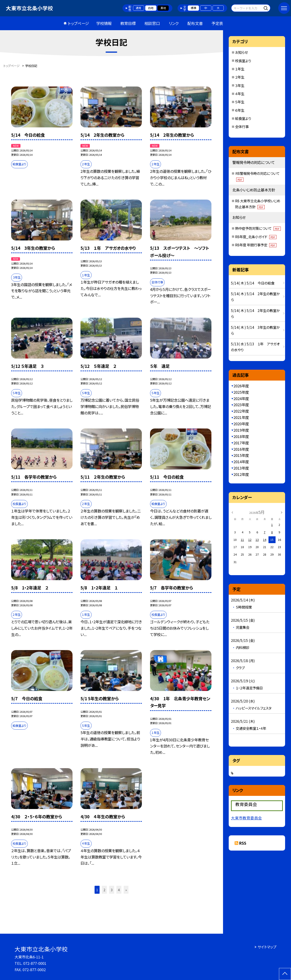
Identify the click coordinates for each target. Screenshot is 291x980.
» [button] (126, 890)
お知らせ (241, 52)
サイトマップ (267, 947)
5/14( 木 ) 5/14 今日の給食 (253, 283)
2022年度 (241, 411)
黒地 (163, 8)
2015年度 (241, 455)
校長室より (243, 61)
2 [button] (104, 890)
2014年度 (241, 462)
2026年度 (241, 386)
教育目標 (128, 23)
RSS (243, 843)
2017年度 (241, 443)
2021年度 (241, 417)
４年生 (240, 94)
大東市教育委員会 (246, 818)
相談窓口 (152, 23)
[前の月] (232, 512)
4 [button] (119, 890)
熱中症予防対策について (258, 228)
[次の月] (282, 512)
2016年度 (241, 449)
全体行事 (242, 126)
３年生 (240, 85)
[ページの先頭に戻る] (285, 974)
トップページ (78, 23)
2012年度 (241, 474)
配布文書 (195, 23)
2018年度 (241, 436)
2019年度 (241, 430)
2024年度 (241, 398)
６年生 (240, 110)
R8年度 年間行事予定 (256, 245)
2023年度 (241, 405)
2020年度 (241, 424)
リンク (174, 23)
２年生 (240, 77)
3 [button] (112, 890)
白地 (151, 8)
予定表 (217, 23)
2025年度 (241, 392)
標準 (193, 8)
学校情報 (104, 23)
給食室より (243, 118)
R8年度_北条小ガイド (256, 237)
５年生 (240, 102)
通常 (138, 8)
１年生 (240, 69)
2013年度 (241, 468)
